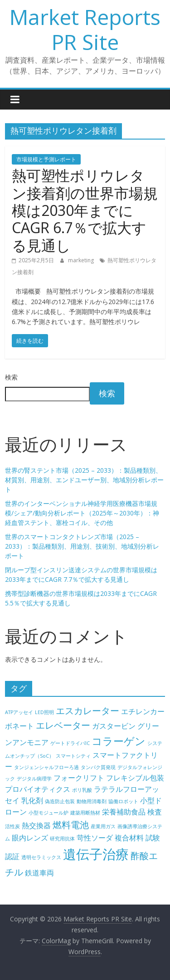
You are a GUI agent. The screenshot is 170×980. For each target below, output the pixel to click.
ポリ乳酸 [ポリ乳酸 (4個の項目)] (82, 790)
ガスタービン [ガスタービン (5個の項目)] (114, 726)
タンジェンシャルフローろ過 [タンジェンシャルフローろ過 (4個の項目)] (46, 767)
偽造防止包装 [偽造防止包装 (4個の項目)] (60, 801)
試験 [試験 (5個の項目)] (153, 838)
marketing (82, 260)
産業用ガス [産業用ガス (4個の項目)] (103, 826)
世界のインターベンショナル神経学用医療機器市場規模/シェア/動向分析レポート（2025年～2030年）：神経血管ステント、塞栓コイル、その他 (82, 513)
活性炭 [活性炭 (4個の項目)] (12, 826)
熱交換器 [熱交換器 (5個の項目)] (36, 825)
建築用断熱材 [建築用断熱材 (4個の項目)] (85, 813)
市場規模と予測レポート (46, 159)
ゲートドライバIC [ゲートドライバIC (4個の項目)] (70, 743)
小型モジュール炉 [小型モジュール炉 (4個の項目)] (49, 813)
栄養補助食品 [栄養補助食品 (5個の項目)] (124, 812)
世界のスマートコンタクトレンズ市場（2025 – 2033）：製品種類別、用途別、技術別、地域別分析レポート (82, 546)
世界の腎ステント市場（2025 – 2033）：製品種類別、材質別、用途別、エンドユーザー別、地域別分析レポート (84, 480)
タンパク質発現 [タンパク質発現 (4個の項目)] (98, 767)
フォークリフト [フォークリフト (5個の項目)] (79, 778)
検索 (11, 377)
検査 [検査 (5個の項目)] (155, 812)
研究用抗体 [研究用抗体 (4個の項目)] (62, 839)
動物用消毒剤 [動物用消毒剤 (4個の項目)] (92, 801)
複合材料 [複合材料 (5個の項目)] (129, 838)
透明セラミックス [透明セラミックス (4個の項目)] (41, 857)
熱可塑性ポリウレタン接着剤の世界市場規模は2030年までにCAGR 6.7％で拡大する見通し (85, 210)
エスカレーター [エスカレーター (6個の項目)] (87, 711)
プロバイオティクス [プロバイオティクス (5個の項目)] (38, 789)
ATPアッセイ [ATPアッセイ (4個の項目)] (19, 712)
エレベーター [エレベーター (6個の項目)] (63, 725)
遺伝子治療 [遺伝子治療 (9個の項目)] (96, 854)
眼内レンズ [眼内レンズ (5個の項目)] (30, 838)
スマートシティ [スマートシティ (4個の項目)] (73, 756)
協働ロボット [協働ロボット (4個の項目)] (123, 801)
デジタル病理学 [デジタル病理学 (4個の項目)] (34, 779)
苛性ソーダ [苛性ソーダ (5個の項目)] (95, 838)
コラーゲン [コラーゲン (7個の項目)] (119, 741)
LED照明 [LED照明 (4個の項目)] (44, 712)
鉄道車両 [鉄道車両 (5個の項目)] (39, 873)
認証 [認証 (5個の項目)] (12, 856)
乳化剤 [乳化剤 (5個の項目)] (32, 800)
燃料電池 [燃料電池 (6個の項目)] (71, 825)
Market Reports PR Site (85, 29)
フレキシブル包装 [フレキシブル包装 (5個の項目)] (135, 778)
